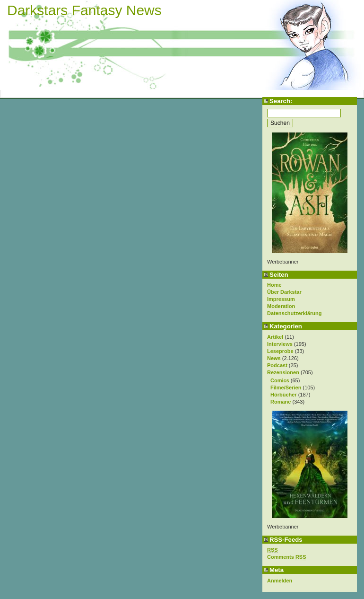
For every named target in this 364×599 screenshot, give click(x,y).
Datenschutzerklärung (295, 313)
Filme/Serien (286, 388)
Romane (281, 402)
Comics (280, 380)
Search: (281, 101)
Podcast (277, 365)
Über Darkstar (284, 292)
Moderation (281, 306)
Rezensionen (283, 372)
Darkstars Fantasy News (84, 10)
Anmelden (280, 581)
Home (274, 285)
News (274, 358)
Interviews (280, 344)
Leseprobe (280, 351)
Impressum (281, 299)
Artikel (275, 337)
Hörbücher (284, 395)
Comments (287, 557)
